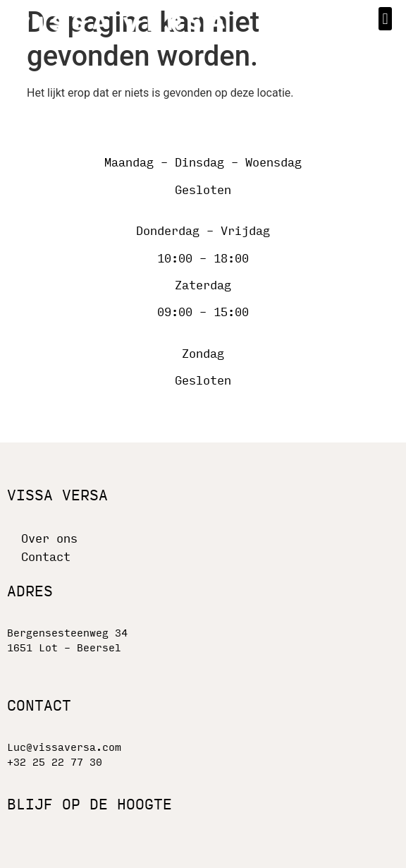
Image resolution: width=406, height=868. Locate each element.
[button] (385, 19)
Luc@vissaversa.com (64, 748)
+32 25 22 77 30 (55, 762)
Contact (46, 557)
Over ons (49, 539)
